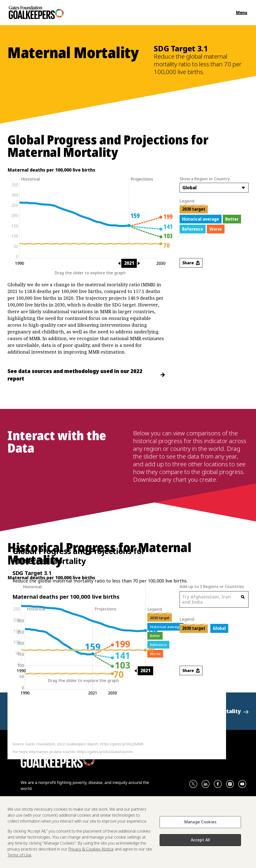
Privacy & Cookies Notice (91, 849)
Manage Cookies (200, 822)
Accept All (200, 840)
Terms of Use (19, 855)
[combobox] (214, 188)
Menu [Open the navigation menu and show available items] (242, 12)
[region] (128, 832)
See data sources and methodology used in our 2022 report (86, 375)
